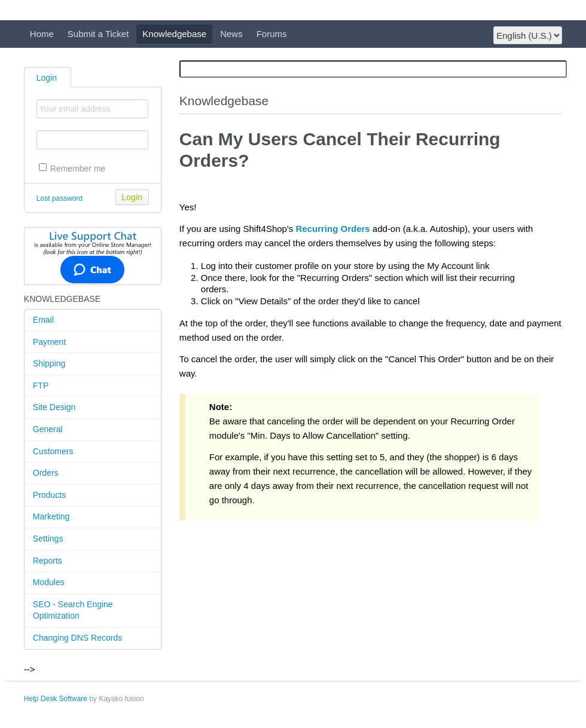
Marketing (51, 516)
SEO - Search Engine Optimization (73, 610)
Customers (53, 451)
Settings (48, 539)
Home (42, 34)
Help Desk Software (56, 699)
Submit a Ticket (98, 34)
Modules (49, 582)
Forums (272, 34)
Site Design (54, 407)
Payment (49, 342)
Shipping (49, 363)
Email (43, 320)
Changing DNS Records (77, 638)
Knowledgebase (174, 34)
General (48, 429)
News (231, 34)
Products (49, 495)
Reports (48, 561)
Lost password (59, 198)
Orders (46, 473)
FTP (41, 386)
